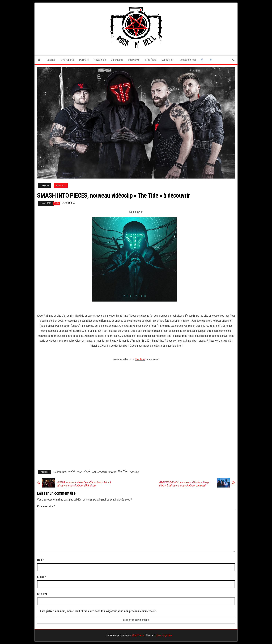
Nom (41, 560)
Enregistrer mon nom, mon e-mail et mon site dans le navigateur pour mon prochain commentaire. (98, 611)
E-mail (42, 577)
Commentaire (46, 506)
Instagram (211, 60)
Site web (42, 594)
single (87, 471)
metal (71, 471)
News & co (100, 60)
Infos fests (150, 60)
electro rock (59, 472)
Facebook (203, 60)
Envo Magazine (164, 635)
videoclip (134, 472)
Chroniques (117, 60)
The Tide (140, 359)
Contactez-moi (188, 60)
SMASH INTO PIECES (104, 472)
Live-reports (67, 60)
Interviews (134, 60)
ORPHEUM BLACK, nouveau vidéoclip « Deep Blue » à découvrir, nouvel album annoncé (184, 484)
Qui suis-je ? (168, 60)
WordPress (138, 635)
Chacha (70, 203)
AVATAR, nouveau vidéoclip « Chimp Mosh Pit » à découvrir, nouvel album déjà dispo (84, 484)
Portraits (84, 60)
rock (79, 472)
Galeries (51, 60)
